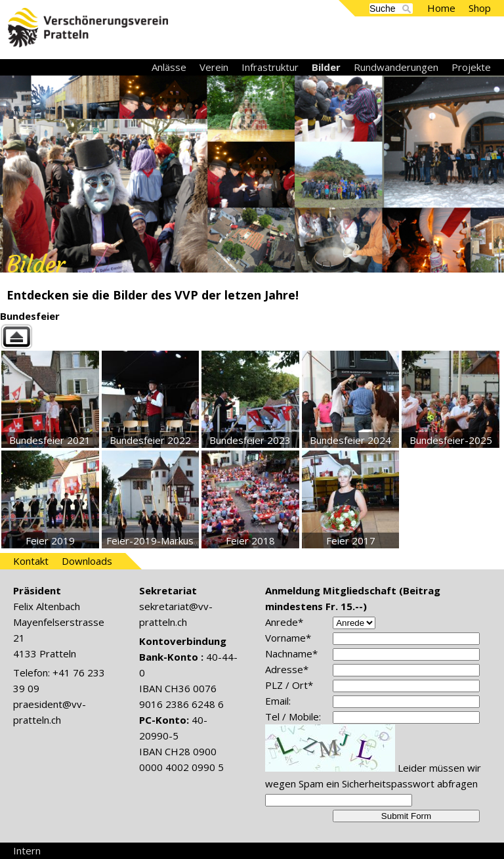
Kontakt (31, 561)
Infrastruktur (270, 67)
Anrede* (284, 622)
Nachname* (291, 653)
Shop (480, 8)
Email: (278, 701)
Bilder (326, 67)
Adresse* (287, 669)
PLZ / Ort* (289, 685)
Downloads (87, 561)
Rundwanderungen (396, 67)
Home (441, 8)
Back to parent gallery (252, 337)
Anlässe (169, 67)
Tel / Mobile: (293, 716)
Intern (27, 850)
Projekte (471, 67)
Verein (214, 67)
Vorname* (288, 638)
